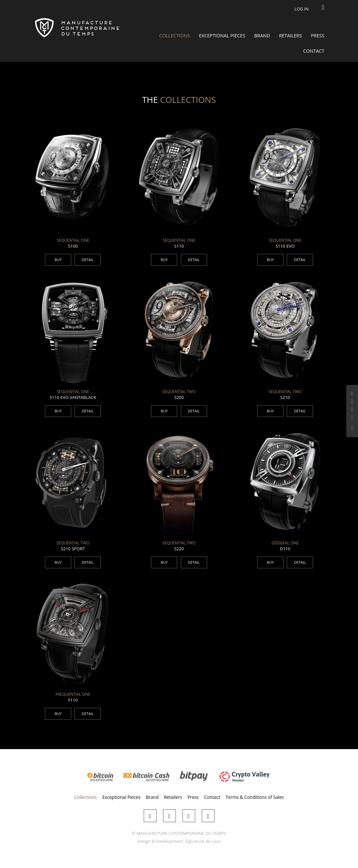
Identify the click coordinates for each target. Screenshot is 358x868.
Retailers (290, 36)
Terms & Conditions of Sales (255, 797)
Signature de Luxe (203, 841)
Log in (301, 9)
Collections (175, 36)
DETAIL (88, 260)
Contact (314, 51)
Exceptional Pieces (222, 36)
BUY (58, 260)
